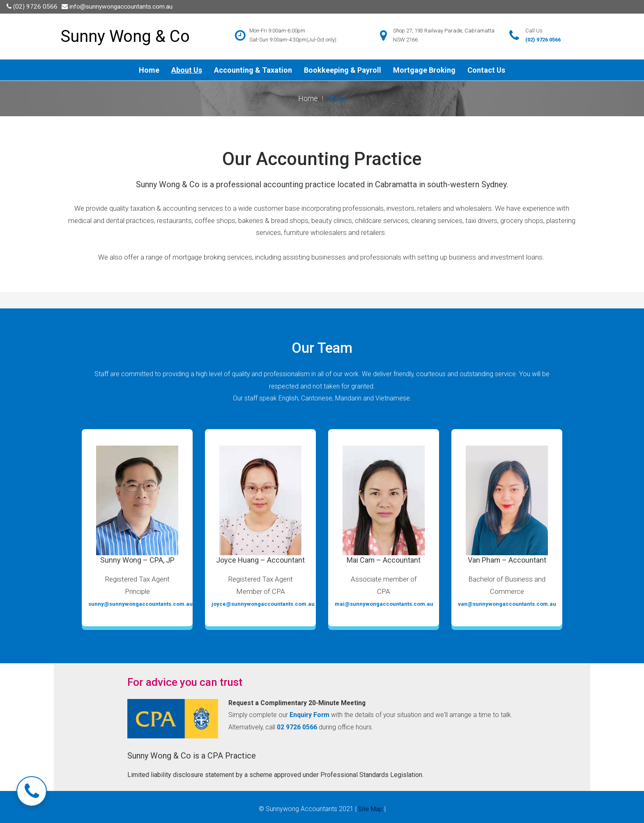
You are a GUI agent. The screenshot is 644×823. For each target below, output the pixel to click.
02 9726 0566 (313, 727)
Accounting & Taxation (253, 70)
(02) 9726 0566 (36, 6)
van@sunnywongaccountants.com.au (507, 604)
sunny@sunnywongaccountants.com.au (140, 604)
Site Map (370, 809)
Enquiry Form (311, 715)
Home (149, 70)
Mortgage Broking (424, 70)
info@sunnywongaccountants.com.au (123, 6)
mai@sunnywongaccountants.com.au (384, 604)
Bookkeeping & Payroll (343, 70)
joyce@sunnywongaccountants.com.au (263, 604)
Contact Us (486, 70)
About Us (187, 70)
